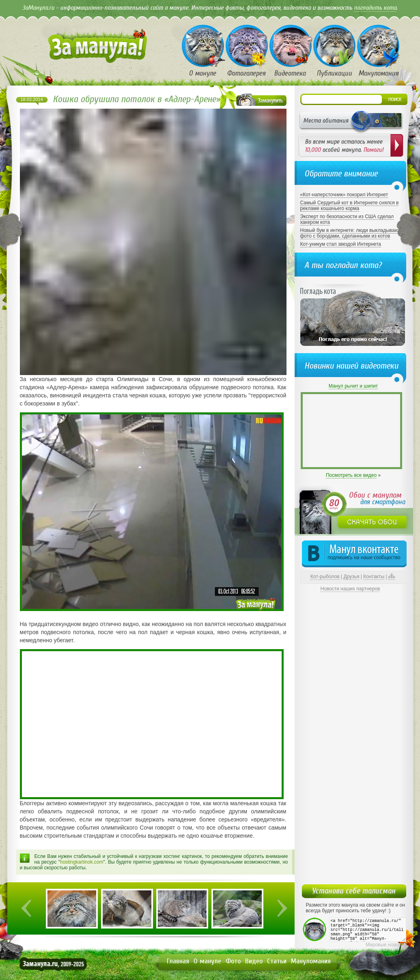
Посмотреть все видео (351, 475)
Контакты (374, 577)
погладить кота (375, 8)
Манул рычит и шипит (353, 386)
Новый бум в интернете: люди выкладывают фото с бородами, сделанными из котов (350, 233)
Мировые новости (386, 945)
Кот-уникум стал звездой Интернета (341, 244)
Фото (233, 961)
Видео (254, 961)
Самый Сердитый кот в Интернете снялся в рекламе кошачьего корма (350, 206)
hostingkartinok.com (82, 862)
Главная (178, 961)
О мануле (207, 961)
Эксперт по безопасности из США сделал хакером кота (347, 219)
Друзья (352, 577)
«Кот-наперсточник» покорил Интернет (344, 195)
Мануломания (311, 961)
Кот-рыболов (325, 577)
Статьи (277, 961)
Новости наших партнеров (350, 589)
